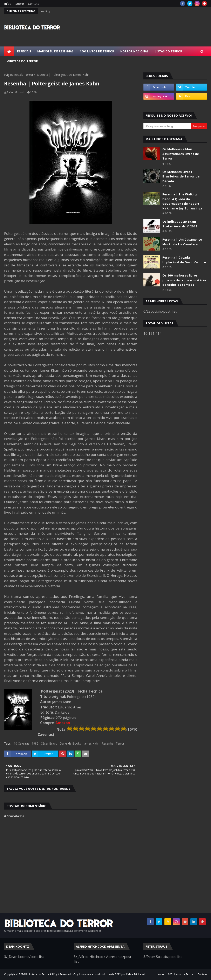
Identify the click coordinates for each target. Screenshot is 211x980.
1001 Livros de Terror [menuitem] (97, 51)
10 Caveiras (22, 743)
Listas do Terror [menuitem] (168, 51)
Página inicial (13, 74)
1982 (35, 743)
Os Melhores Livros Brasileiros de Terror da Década (181, 176)
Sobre (20, 4)
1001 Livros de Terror (181, 974)
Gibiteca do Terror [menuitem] (23, 61)
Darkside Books (70, 743)
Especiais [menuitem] (24, 51)
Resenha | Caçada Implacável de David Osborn (184, 260)
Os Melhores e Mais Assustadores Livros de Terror (181, 154)
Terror (29, 74)
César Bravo (49, 743)
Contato (34, 4)
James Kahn (91, 743)
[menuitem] (9, 51)
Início (8, 4)
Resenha (108, 743)
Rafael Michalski (16, 92)
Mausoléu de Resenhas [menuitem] (55, 51)
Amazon (63, 723)
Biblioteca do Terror (37, 974)
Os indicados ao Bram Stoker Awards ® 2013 (180, 224)
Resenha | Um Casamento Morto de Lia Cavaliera (182, 242)
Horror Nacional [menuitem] (134, 51)
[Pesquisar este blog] (167, 126)
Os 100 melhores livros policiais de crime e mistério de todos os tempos (184, 280)
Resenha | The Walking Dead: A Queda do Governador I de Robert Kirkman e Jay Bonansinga (182, 201)
